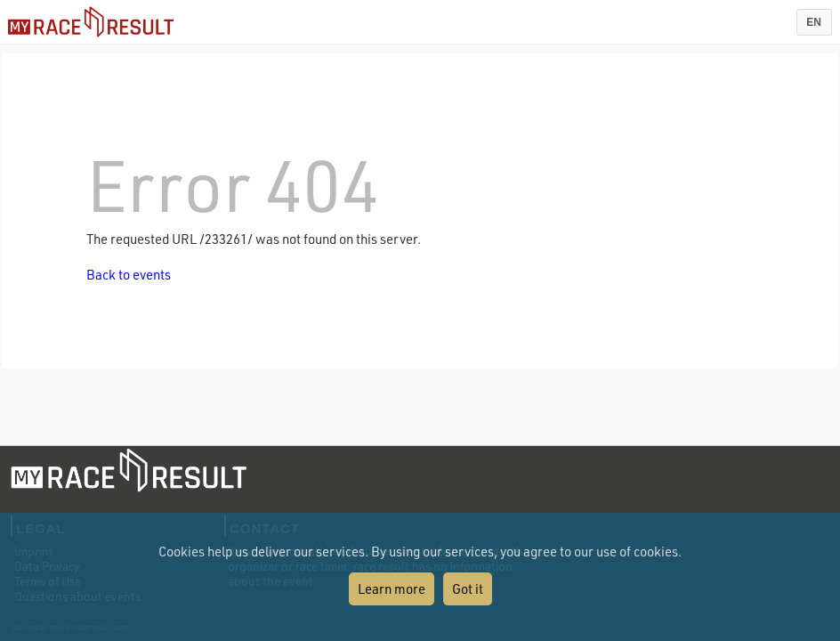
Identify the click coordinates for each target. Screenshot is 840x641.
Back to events (129, 274)
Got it (468, 588)
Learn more (392, 588)
